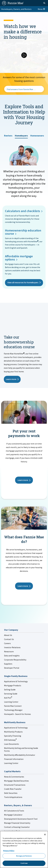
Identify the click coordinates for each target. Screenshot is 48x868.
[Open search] (44, 3)
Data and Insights (12, 656)
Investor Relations (12, 647)
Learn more (11, 379)
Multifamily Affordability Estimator (20, 755)
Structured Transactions (15, 785)
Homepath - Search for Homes (17, 714)
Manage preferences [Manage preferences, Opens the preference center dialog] (24, 856)
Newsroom (9, 651)
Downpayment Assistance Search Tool (21, 819)
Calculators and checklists (23, 211)
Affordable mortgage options (19, 258)
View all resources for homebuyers (23, 282)
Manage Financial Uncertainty (17, 823)
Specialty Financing (13, 736)
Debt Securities (11, 793)
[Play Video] (24, 55)
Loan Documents (12, 744)
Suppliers (8, 664)
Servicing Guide (11, 694)
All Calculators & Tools (14, 811)
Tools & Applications (13, 797)
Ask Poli (8, 698)
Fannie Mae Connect (13, 706)
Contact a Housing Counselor (17, 827)
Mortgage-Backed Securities (16, 781)
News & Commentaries (14, 777)
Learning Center (11, 702)
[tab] (8, 135)
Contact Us (9, 639)
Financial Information (14, 759)
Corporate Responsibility (15, 660)
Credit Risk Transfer (13, 789)
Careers (7, 643)
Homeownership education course (23, 232)
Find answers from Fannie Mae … (21, 89)
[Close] (45, 835)
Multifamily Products (13, 732)
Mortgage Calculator (13, 815)
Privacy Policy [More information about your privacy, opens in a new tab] (9, 851)
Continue (24, 863)
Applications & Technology (16, 681)
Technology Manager (13, 710)
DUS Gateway (10, 740)
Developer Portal (12, 668)
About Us (8, 635)
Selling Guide (10, 690)
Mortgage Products (13, 685)
